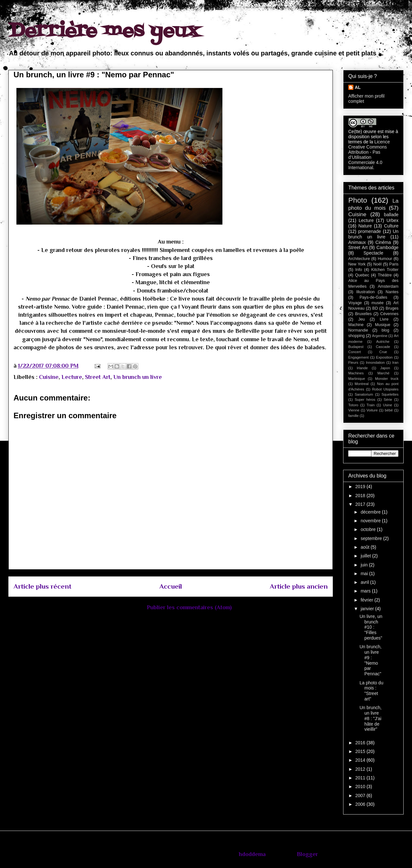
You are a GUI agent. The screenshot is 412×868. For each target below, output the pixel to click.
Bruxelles (363, 314)
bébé (389, 410)
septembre (372, 538)
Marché (384, 373)
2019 (361, 487)
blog (386, 330)
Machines (356, 373)
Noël (378, 264)
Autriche (383, 342)
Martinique (357, 379)
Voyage (355, 303)
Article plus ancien (299, 586)
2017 (361, 504)
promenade (370, 231)
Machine (356, 325)
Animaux (357, 242)
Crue (383, 352)
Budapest (356, 347)
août (365, 547)
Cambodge (388, 247)
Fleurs (353, 362)
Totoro (353, 405)
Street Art (98, 377)
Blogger (307, 854)
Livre (384, 319)
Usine (388, 405)
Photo (358, 200)
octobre (369, 529)
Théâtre (385, 275)
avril (365, 582)
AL (358, 87)
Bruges (392, 308)
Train (371, 405)
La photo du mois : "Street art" (371, 691)
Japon (385, 368)
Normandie (358, 330)
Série (388, 400)
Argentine (380, 336)
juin (365, 565)
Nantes (392, 292)
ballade (391, 215)
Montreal (362, 384)
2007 (361, 796)
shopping (356, 336)
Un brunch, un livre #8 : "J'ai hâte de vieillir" (370, 718)
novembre (371, 521)
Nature (365, 226)
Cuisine (49, 377)
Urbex (393, 220)
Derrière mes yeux (104, 31)
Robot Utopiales (385, 389)
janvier (368, 609)
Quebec (362, 275)
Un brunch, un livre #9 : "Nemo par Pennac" (370, 660)
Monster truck (387, 379)
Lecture (72, 377)
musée (378, 303)
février (367, 600)
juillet (366, 556)
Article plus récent (42, 586)
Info (359, 270)
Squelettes (390, 394)
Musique (383, 325)
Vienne (354, 410)
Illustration (365, 292)
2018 (361, 496)
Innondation (375, 362)
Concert (355, 352)
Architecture (359, 259)
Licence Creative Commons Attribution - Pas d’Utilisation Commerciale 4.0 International (369, 155)
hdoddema (252, 854)
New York (357, 264)
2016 (361, 743)
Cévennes (389, 314)
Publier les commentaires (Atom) (189, 607)
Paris (394, 264)
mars (366, 591)
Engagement (358, 357)
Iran (395, 362)
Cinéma (383, 242)
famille (353, 416)
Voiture (372, 410)
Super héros (365, 400)
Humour (385, 259)
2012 (361, 769)
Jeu (361, 319)
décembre (371, 512)
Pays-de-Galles (373, 297)
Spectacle (373, 253)
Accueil (171, 586)
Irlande (362, 368)
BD (375, 308)
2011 (361, 778)
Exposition (384, 357)
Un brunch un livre (138, 377)
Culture (391, 226)
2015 (361, 751)
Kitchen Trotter (385, 270)
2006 (361, 804)
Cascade (383, 347)
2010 (361, 786)
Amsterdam (388, 286)
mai (365, 574)
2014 (361, 760)
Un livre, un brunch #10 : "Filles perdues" (371, 627)
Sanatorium (364, 394)
